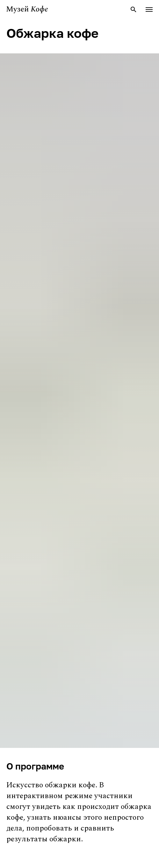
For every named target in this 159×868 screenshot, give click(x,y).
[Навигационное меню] (149, 10)
